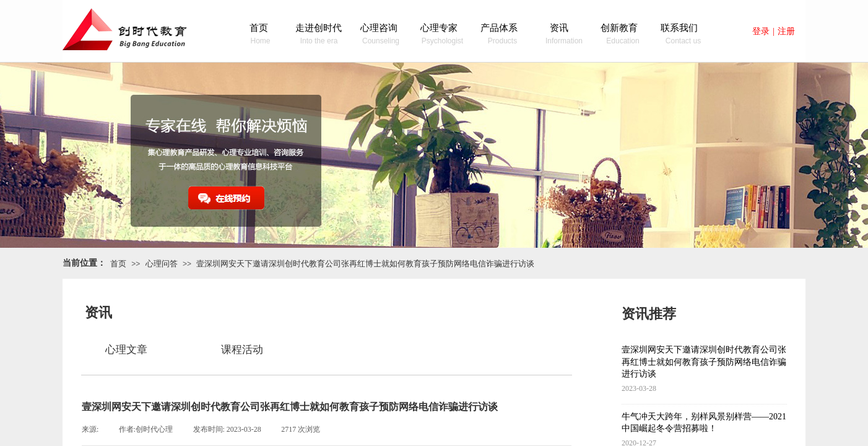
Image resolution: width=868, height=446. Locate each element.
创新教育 (619, 28)
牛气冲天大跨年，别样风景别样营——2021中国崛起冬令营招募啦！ (704, 423)
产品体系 (499, 28)
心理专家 (439, 28)
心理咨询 (379, 28)
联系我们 (679, 28)
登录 (761, 31)
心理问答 (162, 264)
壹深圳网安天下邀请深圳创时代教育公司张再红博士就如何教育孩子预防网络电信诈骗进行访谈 (365, 264)
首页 (259, 28)
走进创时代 (319, 28)
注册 (786, 31)
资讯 (559, 28)
